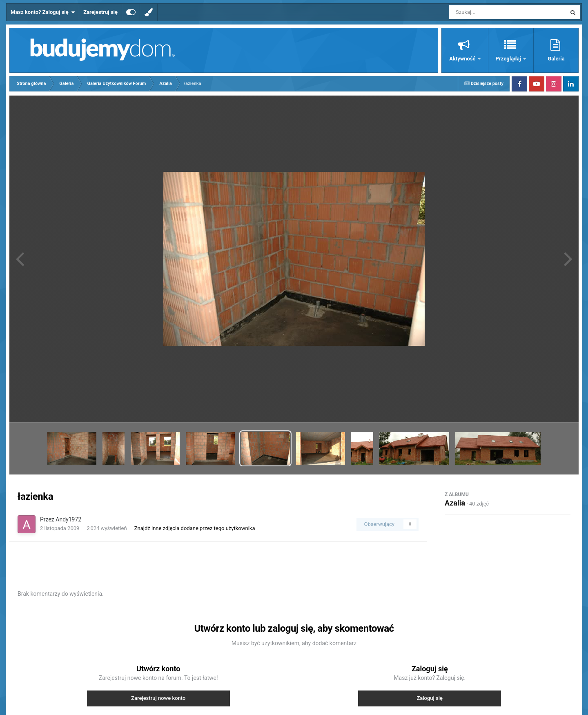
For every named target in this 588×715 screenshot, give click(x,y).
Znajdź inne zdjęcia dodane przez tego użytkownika (195, 528)
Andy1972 (68, 519)
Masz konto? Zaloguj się (43, 12)
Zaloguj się (430, 698)
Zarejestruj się (100, 12)
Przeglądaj (509, 59)
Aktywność (463, 59)
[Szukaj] (489, 12)
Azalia (455, 503)
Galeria (556, 59)
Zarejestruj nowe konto (158, 698)
